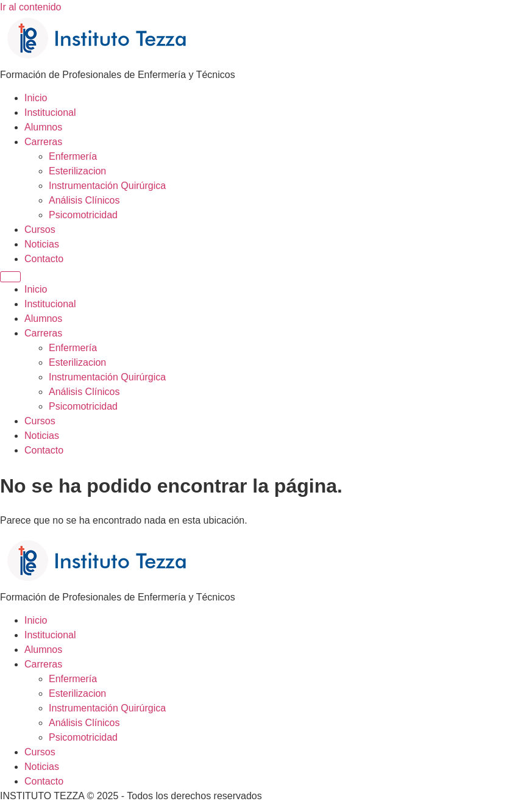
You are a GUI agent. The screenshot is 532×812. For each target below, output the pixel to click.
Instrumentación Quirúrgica (107, 186)
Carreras (43, 142)
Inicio (36, 98)
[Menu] (10, 277)
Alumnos (43, 127)
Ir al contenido (31, 7)
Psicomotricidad (83, 215)
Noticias (42, 244)
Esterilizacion (77, 171)
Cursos (40, 230)
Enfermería (73, 156)
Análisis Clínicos (84, 200)
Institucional (50, 112)
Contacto (44, 259)
